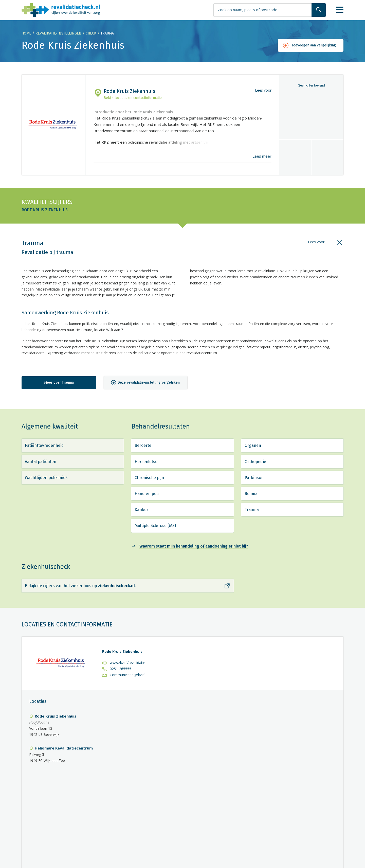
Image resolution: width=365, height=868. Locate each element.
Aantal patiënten (41, 462)
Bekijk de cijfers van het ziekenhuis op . (80, 586)
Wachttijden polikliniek (46, 478)
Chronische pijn (149, 478)
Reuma (251, 494)
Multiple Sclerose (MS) (155, 526)
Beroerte (143, 445)
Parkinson (254, 478)
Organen (253, 445)
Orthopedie (255, 462)
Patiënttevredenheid (44, 445)
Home (26, 33)
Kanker (141, 510)
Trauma (252, 510)
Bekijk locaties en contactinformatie (133, 98)
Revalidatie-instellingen (58, 33)
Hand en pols (147, 494)
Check (91, 33)
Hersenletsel (147, 462)
